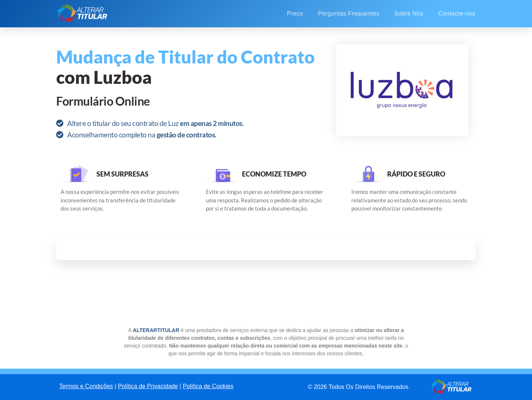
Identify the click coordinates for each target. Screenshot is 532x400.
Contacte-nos (457, 13)
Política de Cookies (208, 386)
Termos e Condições (86, 386)
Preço (295, 13)
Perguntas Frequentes (349, 13)
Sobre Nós (409, 13)
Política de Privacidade (148, 386)
